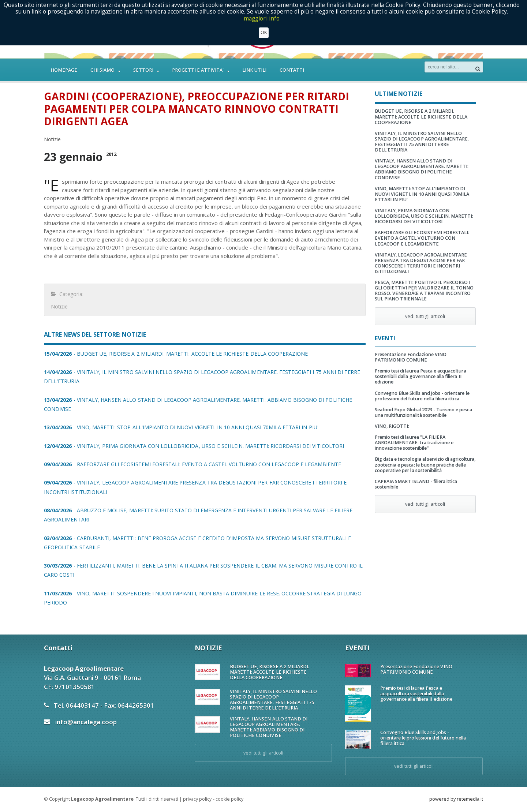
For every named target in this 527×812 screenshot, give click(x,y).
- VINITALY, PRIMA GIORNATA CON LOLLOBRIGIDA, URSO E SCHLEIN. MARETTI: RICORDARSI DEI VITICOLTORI (193, 446)
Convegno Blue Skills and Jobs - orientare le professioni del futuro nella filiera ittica (422, 396)
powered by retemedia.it (456, 799)
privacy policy (197, 799)
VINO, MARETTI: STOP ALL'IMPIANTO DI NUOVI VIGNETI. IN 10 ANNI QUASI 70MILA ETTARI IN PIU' (422, 194)
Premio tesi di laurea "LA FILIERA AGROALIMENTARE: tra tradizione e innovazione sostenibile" (414, 443)
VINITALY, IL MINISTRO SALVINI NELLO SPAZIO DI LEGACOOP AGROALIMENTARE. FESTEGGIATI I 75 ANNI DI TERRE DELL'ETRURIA (422, 142)
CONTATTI (292, 70)
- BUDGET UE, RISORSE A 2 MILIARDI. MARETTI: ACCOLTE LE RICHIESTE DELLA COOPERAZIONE (175, 354)
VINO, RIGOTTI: (392, 426)
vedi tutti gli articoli (425, 316)
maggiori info (262, 18)
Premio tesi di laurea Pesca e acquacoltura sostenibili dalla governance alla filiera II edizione (420, 376)
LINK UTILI (254, 70)
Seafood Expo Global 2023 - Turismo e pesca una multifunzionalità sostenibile (423, 412)
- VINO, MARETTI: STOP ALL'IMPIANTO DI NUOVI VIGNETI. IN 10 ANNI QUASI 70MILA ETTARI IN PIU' (180, 427)
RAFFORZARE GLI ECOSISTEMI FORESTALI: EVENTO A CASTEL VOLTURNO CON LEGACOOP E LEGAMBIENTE (422, 238)
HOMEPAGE (64, 70)
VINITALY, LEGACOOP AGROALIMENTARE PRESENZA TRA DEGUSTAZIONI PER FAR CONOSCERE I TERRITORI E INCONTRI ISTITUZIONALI (421, 263)
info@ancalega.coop (86, 722)
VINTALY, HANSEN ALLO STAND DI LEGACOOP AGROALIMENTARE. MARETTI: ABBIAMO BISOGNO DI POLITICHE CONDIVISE (421, 169)
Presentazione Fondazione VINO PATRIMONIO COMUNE (410, 357)
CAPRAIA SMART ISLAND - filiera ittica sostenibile (416, 484)
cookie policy (229, 799)
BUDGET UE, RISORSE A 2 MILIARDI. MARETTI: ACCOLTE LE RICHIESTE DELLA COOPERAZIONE (421, 117)
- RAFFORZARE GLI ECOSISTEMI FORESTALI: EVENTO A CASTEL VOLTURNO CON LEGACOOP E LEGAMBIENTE (192, 464)
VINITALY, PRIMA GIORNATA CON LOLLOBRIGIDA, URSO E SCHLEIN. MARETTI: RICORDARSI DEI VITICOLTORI (424, 216)
